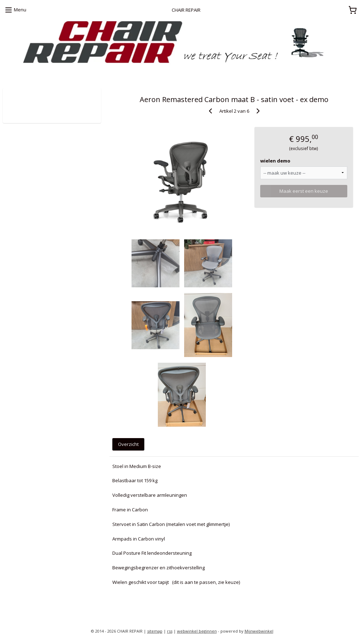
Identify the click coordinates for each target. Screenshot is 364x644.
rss (170, 631)
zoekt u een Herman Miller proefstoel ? (45, 74)
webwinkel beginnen (197, 631)
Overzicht (128, 444)
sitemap (155, 631)
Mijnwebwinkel (259, 631)
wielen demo (275, 161)
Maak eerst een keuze (304, 191)
